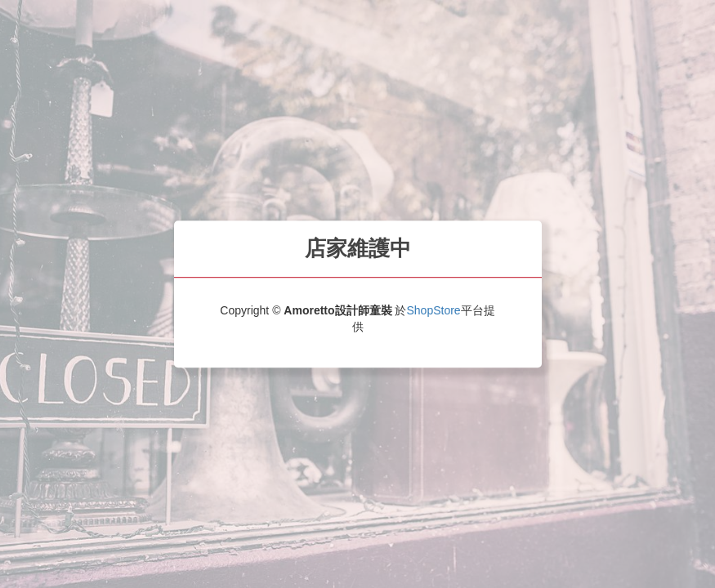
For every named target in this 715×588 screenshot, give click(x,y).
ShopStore (433, 310)
